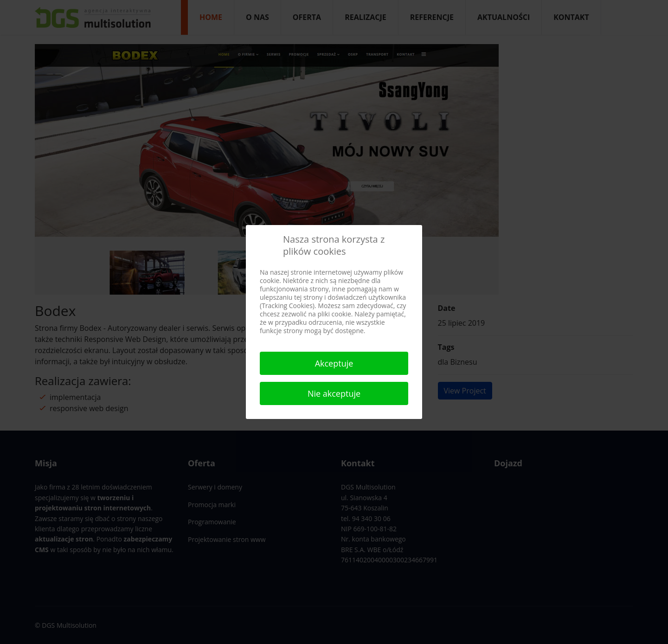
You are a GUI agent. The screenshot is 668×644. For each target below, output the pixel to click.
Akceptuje (334, 363)
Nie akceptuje (334, 393)
